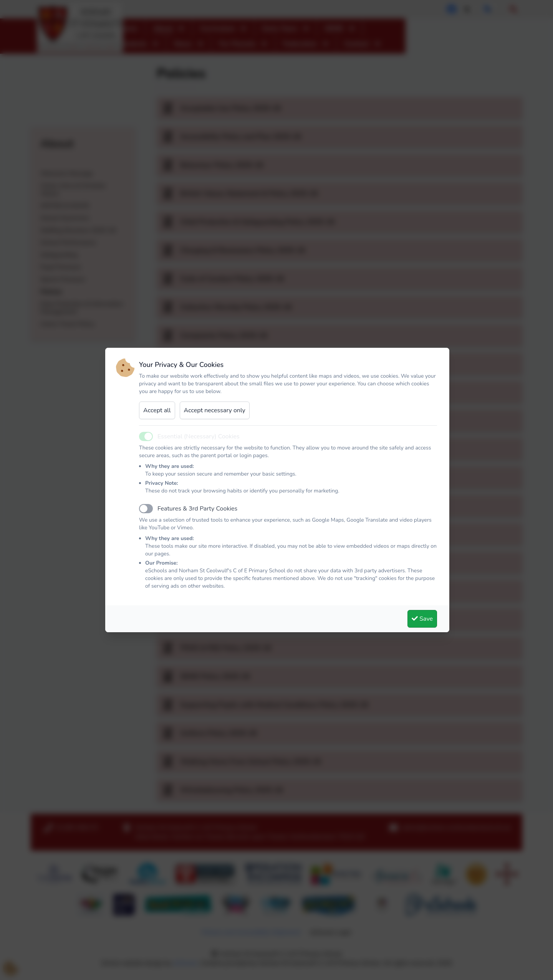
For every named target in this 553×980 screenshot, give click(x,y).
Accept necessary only (215, 410)
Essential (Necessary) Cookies (199, 436)
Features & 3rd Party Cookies (197, 509)
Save (422, 619)
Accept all (157, 410)
